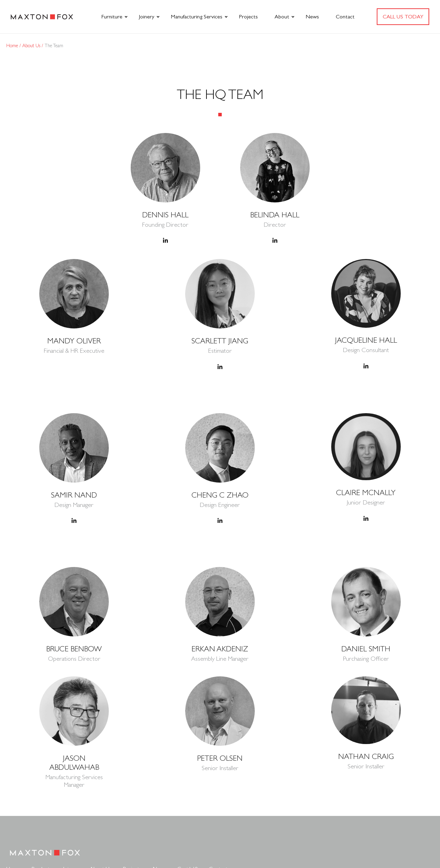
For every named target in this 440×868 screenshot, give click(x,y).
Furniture (112, 16)
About (282, 16)
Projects (248, 16)
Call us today (403, 16)
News (312, 16)
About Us (32, 45)
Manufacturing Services (197, 16)
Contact (345, 16)
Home (13, 45)
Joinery (147, 16)
